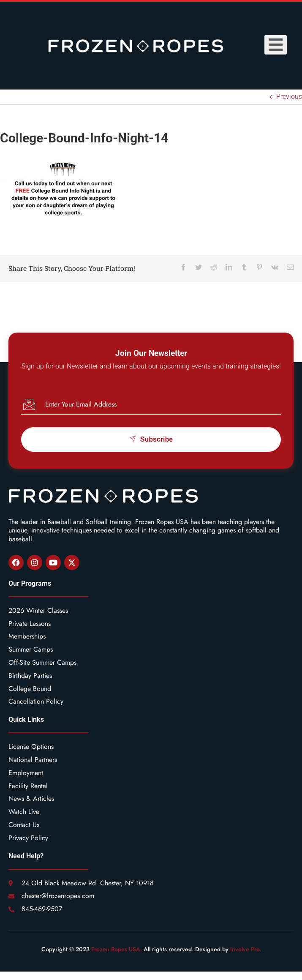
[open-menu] (276, 45)
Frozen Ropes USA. (117, 949)
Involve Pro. (246, 949)
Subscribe (151, 439)
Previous (289, 97)
